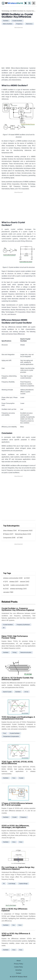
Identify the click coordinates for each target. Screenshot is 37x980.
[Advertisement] (18, 47)
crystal (21, 778)
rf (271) (5, 582)
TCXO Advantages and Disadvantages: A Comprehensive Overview (18, 718)
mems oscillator (8, 24)
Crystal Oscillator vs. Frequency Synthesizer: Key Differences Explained (18, 609)
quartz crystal (7, 692)
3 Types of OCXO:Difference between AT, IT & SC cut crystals (17, 804)
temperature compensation (11, 736)
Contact (19, 973)
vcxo (20, 925)
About (19, 961)
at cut (26, 692)
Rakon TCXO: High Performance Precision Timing (15, 637)
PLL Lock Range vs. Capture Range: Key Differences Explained (18, 868)
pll (4, 884)
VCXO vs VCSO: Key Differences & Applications (16, 934)
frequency (19, 24)
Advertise (18, 970)
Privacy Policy (19, 964)
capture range (23, 884)
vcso (21, 950)
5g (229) (6, 585)
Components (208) (9, 538)
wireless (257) (14, 582)
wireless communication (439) (13, 578)
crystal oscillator (17, 21)
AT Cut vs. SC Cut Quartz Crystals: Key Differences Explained (18, 679)
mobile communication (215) (19, 585)
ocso (21, 842)
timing (14, 652)
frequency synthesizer (23, 625)
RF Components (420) (25, 530)
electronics (29, 24)
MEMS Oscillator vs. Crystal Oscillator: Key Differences (24, 11)
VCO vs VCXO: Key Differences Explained (14, 910)
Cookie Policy (19, 967)
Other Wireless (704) (10, 530)
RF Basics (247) (8, 534)
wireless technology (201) (18, 589)
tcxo (5, 733)
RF (12, 3)
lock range (12, 884)
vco (14, 925)
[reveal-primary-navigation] (34, 3)
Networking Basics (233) (23, 534)
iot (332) (27, 578)
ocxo (14, 842)
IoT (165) (20, 538)
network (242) (25, 582)
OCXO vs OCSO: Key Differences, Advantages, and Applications (15, 826)
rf (4, 628)
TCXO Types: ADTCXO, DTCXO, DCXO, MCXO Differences (17, 763)
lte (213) (6, 589)
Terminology (6, 11)
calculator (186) (8, 592)
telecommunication (26, 652)
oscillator (6, 21)
